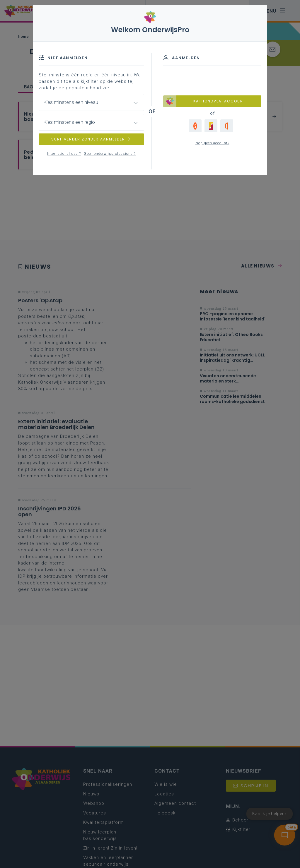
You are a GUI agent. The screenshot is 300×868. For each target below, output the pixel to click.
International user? (64, 154)
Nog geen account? (212, 143)
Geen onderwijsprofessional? (110, 154)
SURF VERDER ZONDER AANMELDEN (91, 139)
